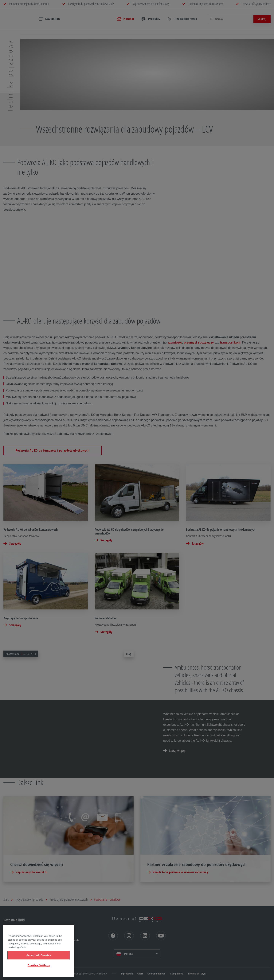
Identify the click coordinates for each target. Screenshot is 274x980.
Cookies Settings (39, 965)
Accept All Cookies (39, 955)
